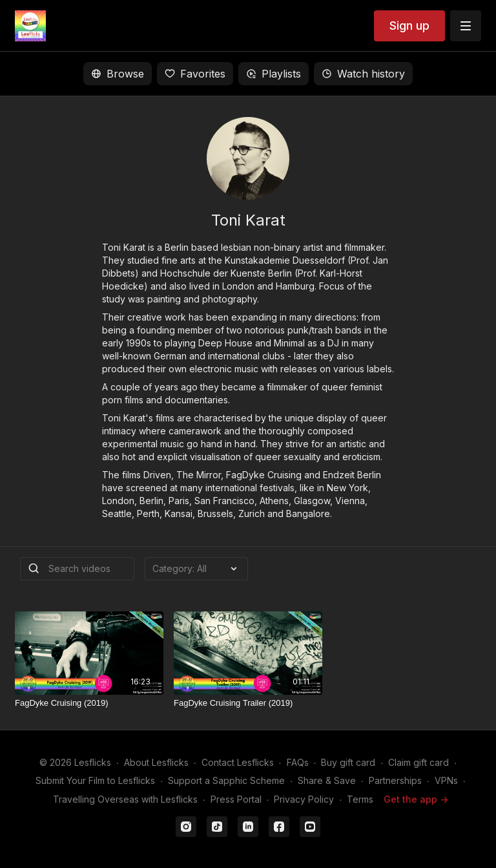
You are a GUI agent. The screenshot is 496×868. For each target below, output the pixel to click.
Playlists (274, 74)
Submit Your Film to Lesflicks (95, 780)
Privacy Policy (304, 799)
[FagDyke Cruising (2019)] (89, 703)
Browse (118, 74)
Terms (360, 799)
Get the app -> (416, 799)
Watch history (363, 74)
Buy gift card (348, 762)
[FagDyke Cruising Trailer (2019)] (248, 703)
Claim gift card (418, 762)
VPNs (446, 780)
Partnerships (395, 780)
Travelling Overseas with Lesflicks (125, 799)
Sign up (409, 26)
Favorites (195, 74)
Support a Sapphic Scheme (226, 780)
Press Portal (236, 799)
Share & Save (327, 780)
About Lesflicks (156, 762)
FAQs (298, 762)
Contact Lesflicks (238, 762)
